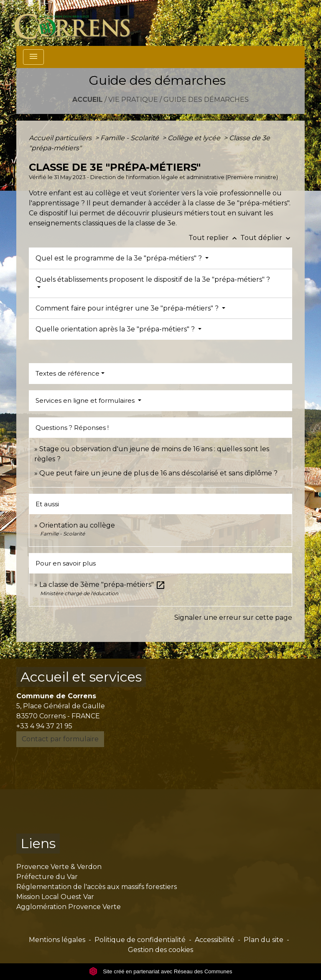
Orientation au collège (77, 525)
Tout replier (214, 238)
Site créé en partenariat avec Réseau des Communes (161, 971)
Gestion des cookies (160, 950)
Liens (38, 843)
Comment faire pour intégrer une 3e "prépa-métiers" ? (128, 308)
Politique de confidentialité (140, 940)
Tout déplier (266, 238)
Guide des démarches (206, 100)
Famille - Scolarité (130, 138)
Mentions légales (57, 940)
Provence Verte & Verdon (59, 867)
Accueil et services (81, 677)
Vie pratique (133, 100)
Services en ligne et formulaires (86, 400)
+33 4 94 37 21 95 (44, 726)
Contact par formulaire (60, 739)
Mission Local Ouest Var (55, 897)
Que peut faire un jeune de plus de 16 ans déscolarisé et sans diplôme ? (158, 473)
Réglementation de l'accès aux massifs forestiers (97, 887)
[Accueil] (77, 23)
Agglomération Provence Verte (69, 907)
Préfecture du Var (47, 877)
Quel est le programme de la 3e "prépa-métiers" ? (120, 258)
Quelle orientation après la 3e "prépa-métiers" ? (116, 329)
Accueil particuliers (61, 138)
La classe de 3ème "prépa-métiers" (102, 585)
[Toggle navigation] (33, 57)
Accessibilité (215, 940)
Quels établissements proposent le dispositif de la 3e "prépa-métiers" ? (153, 279)
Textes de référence (68, 373)
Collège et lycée (195, 138)
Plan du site (264, 940)
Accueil (88, 100)
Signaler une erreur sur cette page (233, 618)
